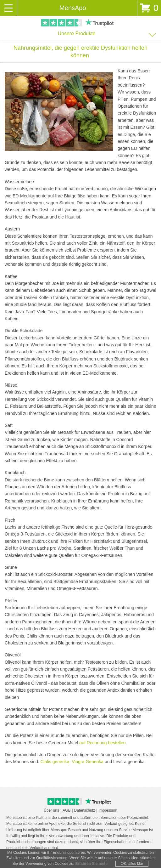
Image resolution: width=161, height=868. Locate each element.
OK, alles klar (132, 864)
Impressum (108, 810)
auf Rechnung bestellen (102, 743)
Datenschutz (85, 810)
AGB (67, 810)
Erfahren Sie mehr (92, 864)
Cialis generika (55, 762)
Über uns (51, 810)
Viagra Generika (88, 762)
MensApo (73, 8)
